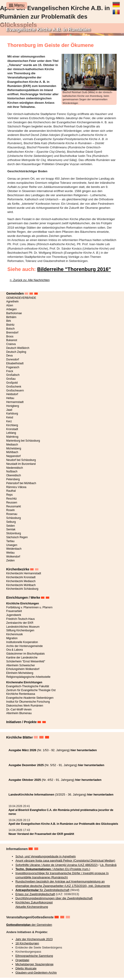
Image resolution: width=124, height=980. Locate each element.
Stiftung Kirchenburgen (20, 630)
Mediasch (12, 445)
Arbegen (11, 309)
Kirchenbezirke (18, 569)
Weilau (10, 553)
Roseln (10, 510)
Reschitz (12, 499)
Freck (10, 371)
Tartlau (10, 541)
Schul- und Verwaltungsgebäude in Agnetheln (46, 856)
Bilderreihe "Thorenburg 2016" (74, 269)
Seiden (10, 526)
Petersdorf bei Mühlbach (21, 483)
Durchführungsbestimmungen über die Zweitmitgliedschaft (54, 898)
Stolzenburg (14, 533)
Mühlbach (12, 452)
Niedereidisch (15, 468)
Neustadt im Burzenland (21, 464)
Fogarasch (13, 367)
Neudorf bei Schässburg (21, 460)
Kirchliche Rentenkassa (21, 694)
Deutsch (116, 3)
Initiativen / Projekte (21, 722)
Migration (12, 638)
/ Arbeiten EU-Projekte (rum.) (53, 869)
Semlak (11, 529)
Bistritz (10, 325)
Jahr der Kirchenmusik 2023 (34, 939)
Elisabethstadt (15, 363)
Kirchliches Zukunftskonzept (34, 902)
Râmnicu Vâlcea (16, 487)
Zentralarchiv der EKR (20, 623)
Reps (9, 495)
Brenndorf (12, 333)
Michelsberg (14, 448)
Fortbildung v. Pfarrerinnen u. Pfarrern (29, 607)
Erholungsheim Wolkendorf (23, 669)
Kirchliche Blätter (20, 737)
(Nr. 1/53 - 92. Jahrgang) (53, 750)
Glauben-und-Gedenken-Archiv (36, 973)
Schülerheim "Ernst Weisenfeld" (26, 661)
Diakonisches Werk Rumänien (25, 706)
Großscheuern (15, 391)
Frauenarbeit (14, 611)
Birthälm (11, 317)
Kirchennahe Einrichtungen (24, 682)
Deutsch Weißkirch (18, 348)
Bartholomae (14, 313)
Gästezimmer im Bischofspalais (25, 654)
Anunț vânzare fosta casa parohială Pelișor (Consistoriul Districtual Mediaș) (65, 861)
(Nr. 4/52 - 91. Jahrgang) (55, 780)
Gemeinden (15, 293)
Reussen (12, 503)
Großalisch (13, 375)
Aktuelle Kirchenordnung (32, 907)
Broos (10, 336)
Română (116, 10)
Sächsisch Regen (17, 537)
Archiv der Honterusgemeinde (25, 646)
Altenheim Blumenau (19, 713)
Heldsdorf (12, 394)
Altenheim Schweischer (21, 665)
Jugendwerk (14, 615)
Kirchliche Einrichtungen (23, 604)
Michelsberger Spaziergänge (34, 964)
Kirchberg (12, 425)
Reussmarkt (14, 506)
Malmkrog (12, 437)
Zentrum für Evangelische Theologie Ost (31, 690)
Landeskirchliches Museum (23, 627)
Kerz (9, 421)
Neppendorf (13, 456)
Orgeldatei (22, 960)
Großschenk (14, 387)
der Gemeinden (29, 925)
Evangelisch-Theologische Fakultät (28, 686)
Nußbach (12, 471)
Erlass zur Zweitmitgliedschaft (35, 894)
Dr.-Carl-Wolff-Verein (19, 710)
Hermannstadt (15, 402)
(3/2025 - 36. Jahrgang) (61, 795)
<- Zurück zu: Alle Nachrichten (30, 280)
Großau (11, 379)
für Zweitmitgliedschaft (42, 890)
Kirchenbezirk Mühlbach (21, 585)
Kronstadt (12, 429)
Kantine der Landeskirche (22, 658)
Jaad (9, 410)
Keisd (10, 417)
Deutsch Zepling (16, 352)
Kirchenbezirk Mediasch (21, 581)
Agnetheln (12, 302)
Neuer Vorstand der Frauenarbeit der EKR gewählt (41, 834)
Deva (9, 356)
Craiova (11, 344)
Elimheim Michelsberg (20, 673)
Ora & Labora (14, 650)
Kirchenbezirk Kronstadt (21, 577)
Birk (9, 321)
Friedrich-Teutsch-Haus (20, 619)
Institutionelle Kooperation (22, 642)
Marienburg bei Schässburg (23, 441)
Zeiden (10, 560)
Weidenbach (14, 549)
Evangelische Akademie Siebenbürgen (30, 698)
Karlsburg (12, 414)
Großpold (12, 383)
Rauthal (11, 491)
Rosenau (12, 514)
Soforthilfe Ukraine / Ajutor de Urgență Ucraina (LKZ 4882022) (57, 865)
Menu (17, 5)
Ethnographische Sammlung (34, 956)
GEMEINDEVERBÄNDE (21, 298)
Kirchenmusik (14, 634)
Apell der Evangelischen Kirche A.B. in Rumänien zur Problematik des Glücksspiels (63, 824)
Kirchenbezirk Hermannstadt (24, 573)
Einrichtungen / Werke (23, 598)
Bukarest (12, 340)
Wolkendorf (13, 557)
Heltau (10, 398)
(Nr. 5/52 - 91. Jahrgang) (56, 765)
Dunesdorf (13, 359)
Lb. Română (108, 865)
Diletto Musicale (26, 968)
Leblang (11, 433)
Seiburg (11, 522)
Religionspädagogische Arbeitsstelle (28, 677)
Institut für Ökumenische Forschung (28, 702)
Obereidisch (14, 475)
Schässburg (13, 518)
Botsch (10, 329)
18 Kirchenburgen (27, 943)
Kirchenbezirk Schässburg (22, 589)
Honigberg (13, 406)
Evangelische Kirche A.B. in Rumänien (48, 29)
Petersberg (13, 479)
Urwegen (12, 545)
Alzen (10, 305)
